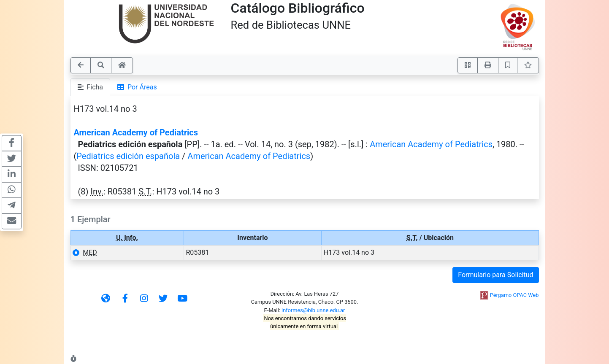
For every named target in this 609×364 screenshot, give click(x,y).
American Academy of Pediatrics (136, 132)
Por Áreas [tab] (137, 87)
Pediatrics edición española (128, 156)
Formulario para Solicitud (495, 275)
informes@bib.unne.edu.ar (313, 310)
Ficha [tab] (91, 87)
